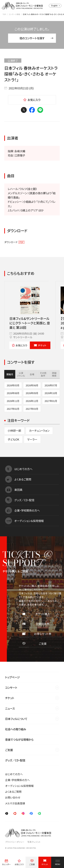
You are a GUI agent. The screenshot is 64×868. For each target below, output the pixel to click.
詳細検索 (54, 374)
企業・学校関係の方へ (17, 780)
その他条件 (43, 374)
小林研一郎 (14, 431)
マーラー (32, 439)
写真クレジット (34, 842)
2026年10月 (51, 393)
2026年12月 (32, 401)
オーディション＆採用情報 (19, 786)
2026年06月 (32, 385)
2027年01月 (51, 401)
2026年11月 (13, 401)
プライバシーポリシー (15, 842)
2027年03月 (32, 409)
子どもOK (13, 439)
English (54, 6)
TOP (4, 14)
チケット (40, 345)
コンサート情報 (14, 14)
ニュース (10, 708)
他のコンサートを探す (36, 38)
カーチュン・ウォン (39, 431)
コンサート (11, 688)
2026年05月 (13, 385)
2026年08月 (13, 393)
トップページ (12, 677)
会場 (32, 374)
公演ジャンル (21, 374)
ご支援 (9, 750)
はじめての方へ (14, 774)
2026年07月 (51, 385)
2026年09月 (32, 393)
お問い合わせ (13, 797)
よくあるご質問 (13, 792)
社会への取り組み (16, 729)
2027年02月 (13, 409)
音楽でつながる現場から (19, 739)
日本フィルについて (16, 719)
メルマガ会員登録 (15, 803)
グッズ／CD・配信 (15, 760)
